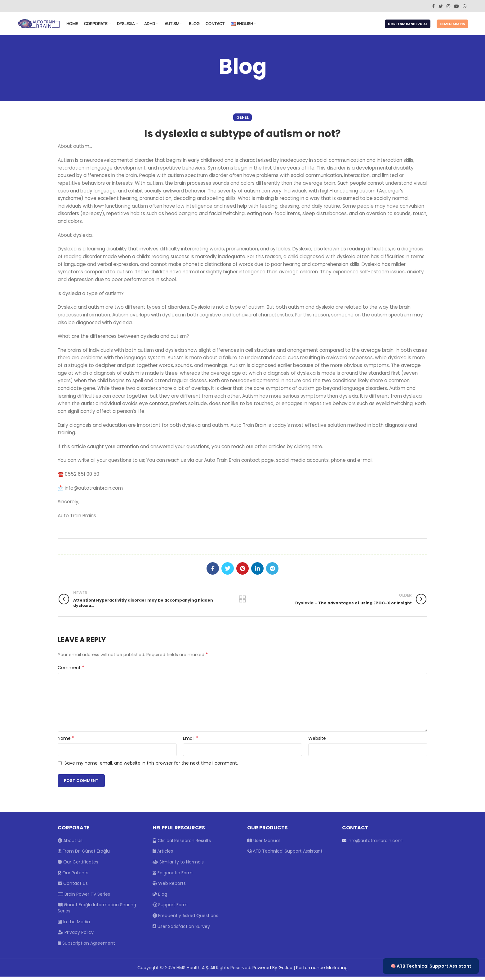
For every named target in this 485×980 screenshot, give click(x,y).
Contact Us (73, 887)
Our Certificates (78, 865)
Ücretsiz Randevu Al (408, 26)
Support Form (170, 908)
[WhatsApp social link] (465, 6)
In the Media (74, 925)
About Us (70, 844)
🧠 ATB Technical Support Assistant (431, 966)
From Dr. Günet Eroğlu (84, 854)
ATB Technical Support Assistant (285, 854)
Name (66, 742)
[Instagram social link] (448, 6)
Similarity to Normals (178, 865)
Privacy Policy (76, 936)
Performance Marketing (322, 971)
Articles (163, 854)
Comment (71, 671)
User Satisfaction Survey (181, 930)
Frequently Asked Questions (185, 919)
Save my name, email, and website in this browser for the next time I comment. (151, 766)
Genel (242, 121)
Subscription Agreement (86, 947)
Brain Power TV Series (84, 898)
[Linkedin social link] (257, 572)
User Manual (263, 844)
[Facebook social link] (433, 6)
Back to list (242, 603)
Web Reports (169, 887)
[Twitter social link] (441, 6)
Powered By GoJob (272, 971)
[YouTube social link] (456, 6)
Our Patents (73, 876)
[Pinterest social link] (242, 572)
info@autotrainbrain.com (375, 844)
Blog (160, 898)
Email (191, 742)
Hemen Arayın (452, 26)
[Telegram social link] (272, 572)
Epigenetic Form (173, 876)
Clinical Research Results (182, 844)
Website (317, 742)
